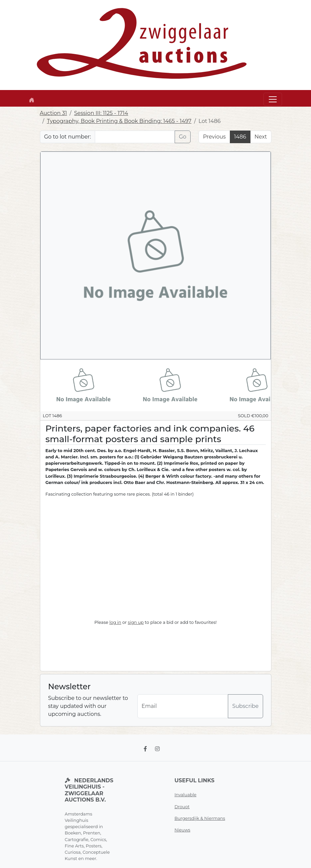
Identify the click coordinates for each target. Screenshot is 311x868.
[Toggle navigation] (273, 99)
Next (261, 137)
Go (183, 137)
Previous (214, 137)
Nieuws (183, 830)
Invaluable (186, 795)
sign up (136, 622)
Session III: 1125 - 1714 (101, 113)
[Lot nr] (135, 137)
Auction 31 (54, 113)
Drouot (182, 807)
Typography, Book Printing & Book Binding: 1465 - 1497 (119, 121)
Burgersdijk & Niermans (200, 818)
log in (115, 622)
